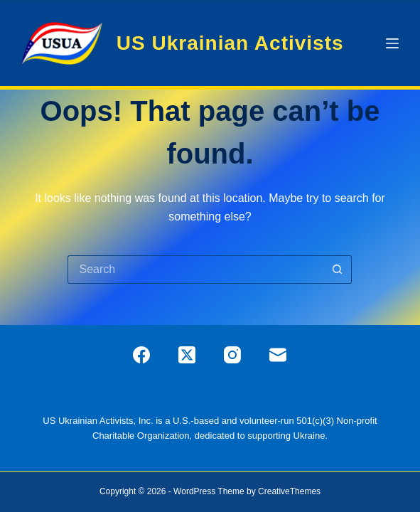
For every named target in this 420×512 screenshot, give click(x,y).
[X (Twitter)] (187, 355)
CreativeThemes (289, 491)
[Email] (278, 355)
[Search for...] (195, 270)
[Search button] (338, 270)
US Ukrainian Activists (230, 43)
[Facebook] (141, 355)
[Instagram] (232, 355)
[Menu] (392, 43)
